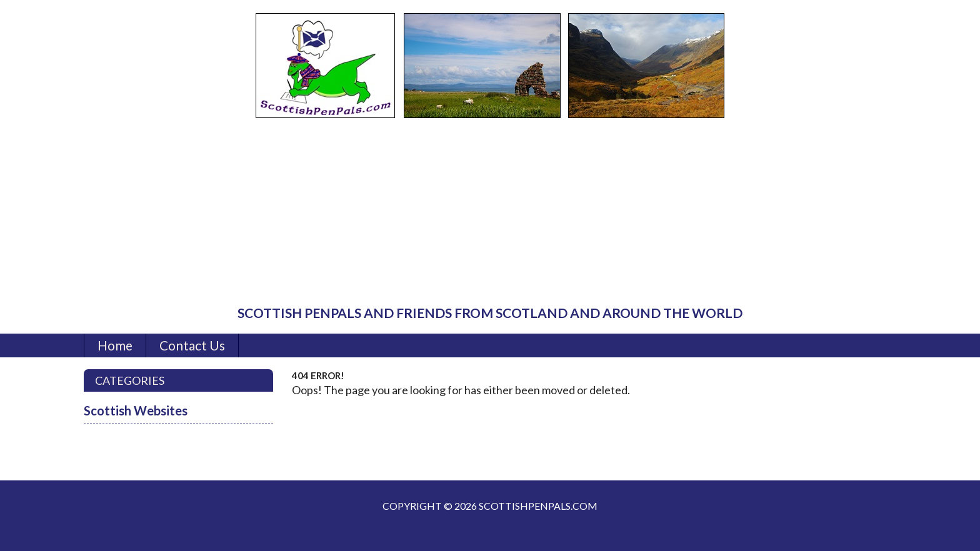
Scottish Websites (136, 410)
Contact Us (192, 345)
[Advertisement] (490, 212)
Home (115, 345)
